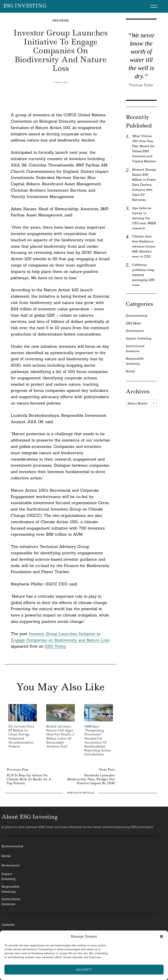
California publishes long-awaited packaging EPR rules (144, 275)
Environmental (137, 316)
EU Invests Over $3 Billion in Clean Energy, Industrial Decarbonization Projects (21, 736)
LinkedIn (8, 925)
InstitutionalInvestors (11, 901)
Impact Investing (139, 338)
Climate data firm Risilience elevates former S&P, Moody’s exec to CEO (144, 246)
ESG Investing (25, 6)
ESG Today (55, 646)
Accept (84, 970)
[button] (161, 936)
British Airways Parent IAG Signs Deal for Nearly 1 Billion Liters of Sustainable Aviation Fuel (60, 736)
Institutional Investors (135, 349)
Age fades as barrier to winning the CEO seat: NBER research (144, 218)
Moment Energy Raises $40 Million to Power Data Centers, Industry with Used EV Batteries (144, 185)
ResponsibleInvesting (10, 889)
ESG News (61, 20)
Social (130, 371)
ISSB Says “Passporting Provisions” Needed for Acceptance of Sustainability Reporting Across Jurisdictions (98, 740)
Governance (135, 331)
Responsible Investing (135, 361)
